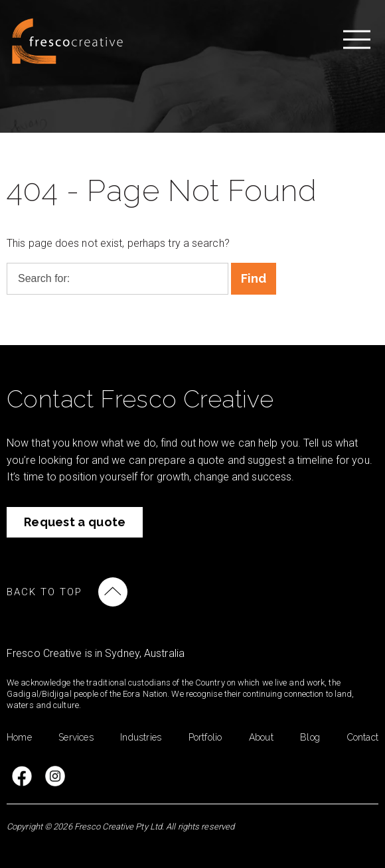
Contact (363, 737)
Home (19, 737)
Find (254, 278)
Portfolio (205, 737)
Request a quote (75, 522)
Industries (141, 737)
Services (76, 737)
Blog (310, 737)
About (261, 737)
